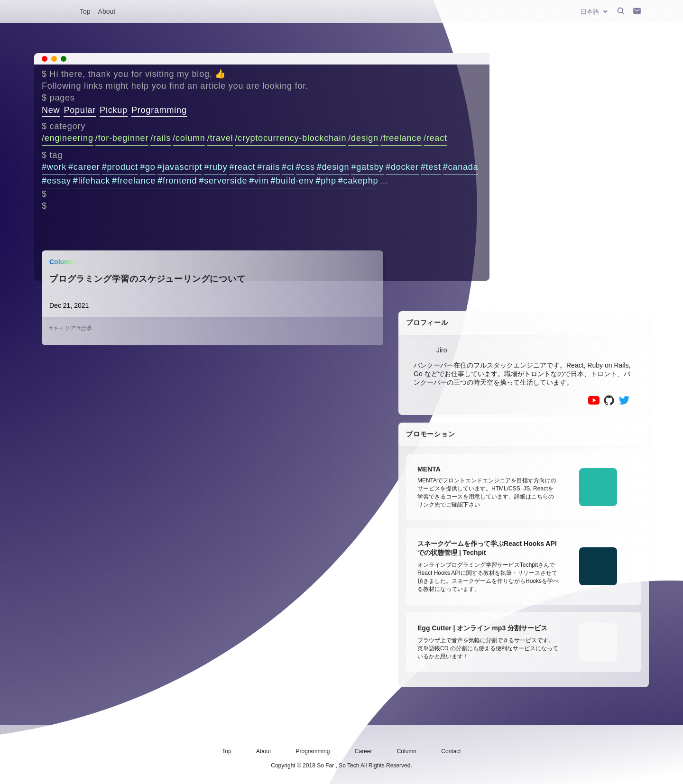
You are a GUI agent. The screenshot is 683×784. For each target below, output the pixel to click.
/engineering (68, 138)
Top (85, 11)
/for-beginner (122, 138)
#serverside (223, 181)
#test (431, 167)
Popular (80, 110)
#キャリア (62, 328)
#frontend (177, 181)
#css (305, 167)
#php (326, 181)
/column (189, 138)
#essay (56, 181)
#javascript (180, 167)
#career (84, 167)
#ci (288, 167)
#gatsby (367, 167)
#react (242, 167)
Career (364, 751)
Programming (159, 110)
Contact (451, 751)
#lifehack (92, 181)
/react (435, 138)
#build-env (292, 181)
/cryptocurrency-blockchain (291, 138)
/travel (220, 138)
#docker (402, 167)
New (51, 110)
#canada (461, 167)
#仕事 (85, 328)
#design (333, 167)
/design (363, 138)
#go (148, 167)
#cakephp (358, 181)
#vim (259, 181)
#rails (268, 167)
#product (120, 167)
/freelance (401, 138)
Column (407, 751)
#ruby (216, 167)
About (107, 11)
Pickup (114, 110)
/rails (161, 138)
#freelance (134, 181)
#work (54, 167)
